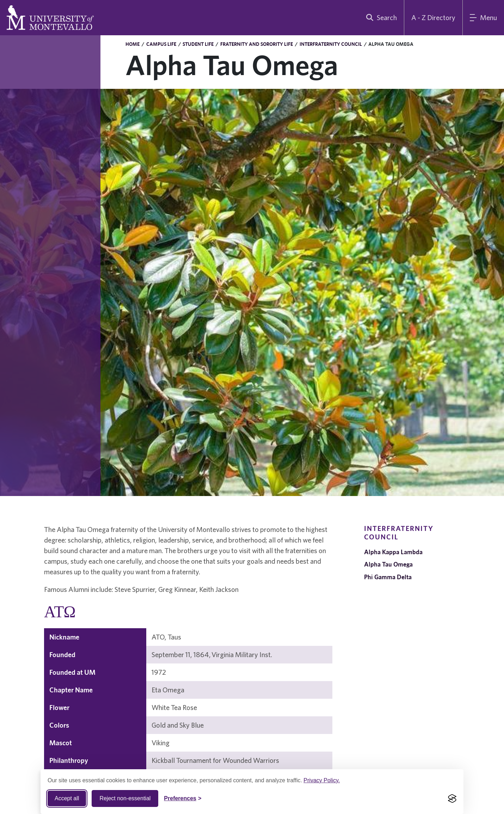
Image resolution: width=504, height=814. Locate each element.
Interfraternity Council (331, 44)
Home (133, 44)
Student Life (198, 44)
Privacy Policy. (322, 780)
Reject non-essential (125, 798)
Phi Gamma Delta (388, 577)
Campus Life (161, 44)
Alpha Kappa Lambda (393, 552)
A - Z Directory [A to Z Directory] (433, 17)
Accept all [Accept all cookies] (67, 798)
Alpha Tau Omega (388, 564)
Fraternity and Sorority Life (257, 44)
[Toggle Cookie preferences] (183, 798)
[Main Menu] (483, 18)
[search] (380, 18)
